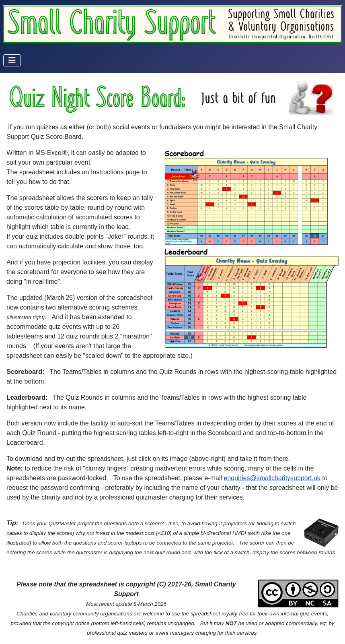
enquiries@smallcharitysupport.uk (272, 478)
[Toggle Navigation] (12, 60)
